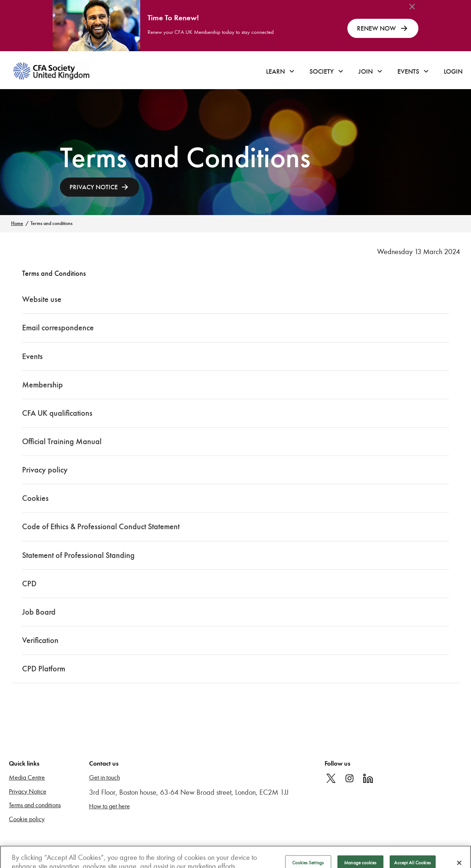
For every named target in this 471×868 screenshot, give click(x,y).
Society (322, 71)
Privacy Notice (28, 792)
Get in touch (105, 778)
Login (453, 71)
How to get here (109, 806)
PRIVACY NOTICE (94, 187)
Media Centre (27, 778)
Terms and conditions (35, 805)
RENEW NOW (383, 28)
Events (408, 71)
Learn (275, 71)
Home (17, 223)
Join (366, 71)
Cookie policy (27, 819)
